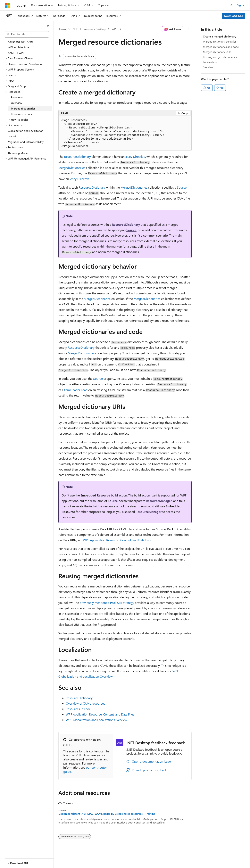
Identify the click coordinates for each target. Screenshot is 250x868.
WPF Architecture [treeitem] (18, 47)
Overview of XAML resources (85, 703)
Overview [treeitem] (17, 103)
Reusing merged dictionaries (220, 57)
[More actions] (188, 29)
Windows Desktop (95, 29)
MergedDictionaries (72, 168)
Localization (210, 62)
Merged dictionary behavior (220, 41)
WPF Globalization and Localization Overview (96, 720)
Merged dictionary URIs (217, 52)
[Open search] (232, 5)
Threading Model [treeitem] (18, 153)
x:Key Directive (135, 156)
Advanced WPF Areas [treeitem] (21, 42)
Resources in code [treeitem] (22, 114)
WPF (114, 29)
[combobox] (27, 34)
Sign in (241, 5)
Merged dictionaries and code (221, 47)
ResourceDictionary (77, 156)
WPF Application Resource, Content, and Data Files (117, 540)
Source (182, 187)
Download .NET (234, 16)
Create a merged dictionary (220, 36)
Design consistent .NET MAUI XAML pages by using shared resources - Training (107, 814)
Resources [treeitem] (17, 97)
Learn (62, 29)
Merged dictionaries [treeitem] (23, 108)
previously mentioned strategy (107, 603)
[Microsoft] (7, 5)
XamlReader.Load (76, 390)
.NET (75, 29)
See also (208, 67)
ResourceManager (159, 501)
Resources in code (78, 709)
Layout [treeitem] (12, 136)
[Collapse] (48, 26)
